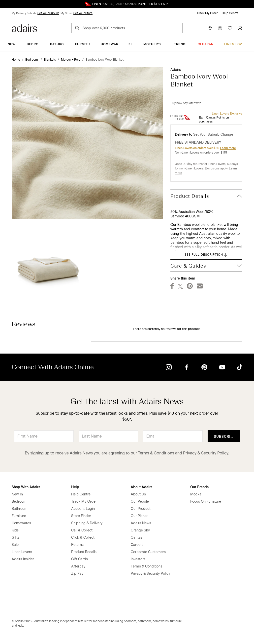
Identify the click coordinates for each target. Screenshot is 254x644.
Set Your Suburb (48, 13)
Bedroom (35, 44)
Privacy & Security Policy (206, 453)
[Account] (220, 28)
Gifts (16, 538)
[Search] (78, 29)
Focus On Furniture (206, 502)
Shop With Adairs (26, 487)
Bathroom (60, 44)
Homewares (112, 44)
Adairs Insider (23, 559)
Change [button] (227, 135)
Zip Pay (77, 574)
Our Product (141, 509)
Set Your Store (83, 13)
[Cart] (240, 28)
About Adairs (142, 487)
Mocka (196, 494)
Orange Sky (140, 530)
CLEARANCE (208, 44)
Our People (140, 502)
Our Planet (139, 516)
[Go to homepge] (24, 28)
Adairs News (141, 523)
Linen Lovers (237, 44)
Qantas (137, 538)
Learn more (228, 148)
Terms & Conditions (156, 453)
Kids (132, 44)
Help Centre (230, 13)
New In (14, 44)
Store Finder (81, 516)
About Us (138, 494)
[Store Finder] (210, 28)
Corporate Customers (148, 552)
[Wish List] (230, 28)
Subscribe (225, 437)
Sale (15, 545)
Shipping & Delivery (87, 523)
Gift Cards (79, 559)
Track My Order (207, 13)
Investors (138, 559)
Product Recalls (84, 552)
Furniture (85, 44)
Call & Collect (82, 530)
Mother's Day (156, 44)
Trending (183, 44)
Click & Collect (83, 538)
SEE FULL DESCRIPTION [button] (206, 255)
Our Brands (199, 487)
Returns (77, 545)
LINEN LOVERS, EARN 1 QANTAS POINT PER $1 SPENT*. (131, 4)
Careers (137, 545)
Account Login (83, 509)
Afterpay (78, 566)
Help (75, 487)
